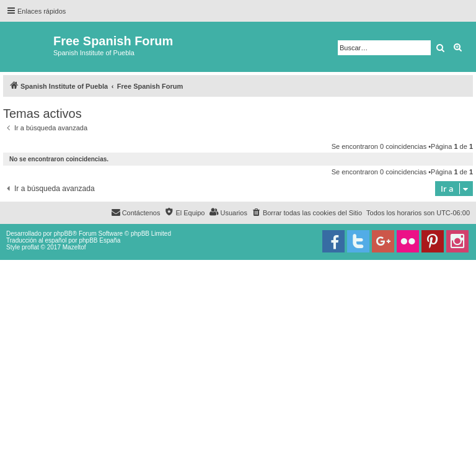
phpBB (63, 234)
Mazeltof (74, 247)
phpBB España (99, 240)
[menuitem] (307, 213)
